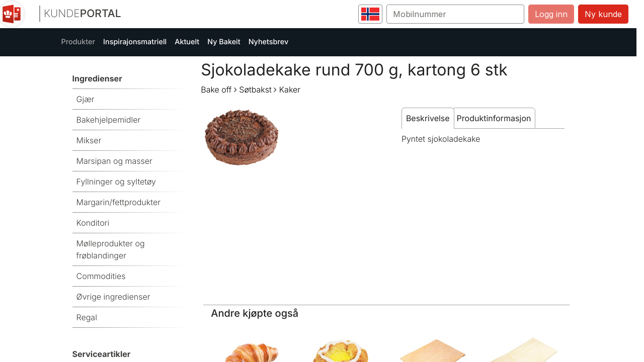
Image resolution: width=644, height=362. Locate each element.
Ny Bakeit (224, 42)
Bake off (216, 89)
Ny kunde (603, 14)
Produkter (78, 42)
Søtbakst (255, 89)
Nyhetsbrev (269, 42)
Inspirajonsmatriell (135, 42)
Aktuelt (187, 42)
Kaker (290, 89)
